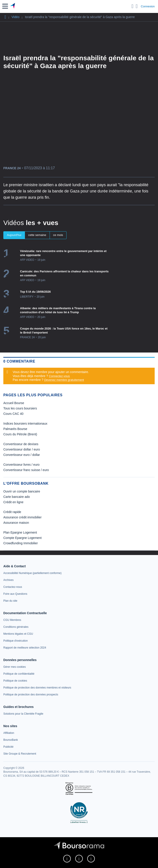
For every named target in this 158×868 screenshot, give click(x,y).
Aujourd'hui (14, 235)
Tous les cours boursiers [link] (20, 408)
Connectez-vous (59, 376)
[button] (5, 6)
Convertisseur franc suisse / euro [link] (26, 470)
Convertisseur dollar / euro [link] (22, 449)
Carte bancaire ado (17, 497)
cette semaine (37, 235)
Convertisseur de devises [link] (21, 444)
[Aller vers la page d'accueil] (13, 6)
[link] (32, 573)
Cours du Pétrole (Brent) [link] (20, 434)
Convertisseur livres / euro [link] (21, 465)
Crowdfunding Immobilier (21, 543)
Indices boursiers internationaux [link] (25, 424)
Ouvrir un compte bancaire (22, 491)
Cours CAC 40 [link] (13, 414)
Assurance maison (16, 523)
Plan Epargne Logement (20, 532)
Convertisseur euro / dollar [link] (22, 455)
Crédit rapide (12, 512)
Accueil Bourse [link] (14, 403)
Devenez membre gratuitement (64, 380)
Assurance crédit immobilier (22, 517)
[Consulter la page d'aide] (137, 6)
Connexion (148, 6)
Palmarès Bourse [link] (15, 429)
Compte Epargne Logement (22, 538)
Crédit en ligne (13, 502)
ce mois (58, 235)
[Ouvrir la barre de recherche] (133, 6)
